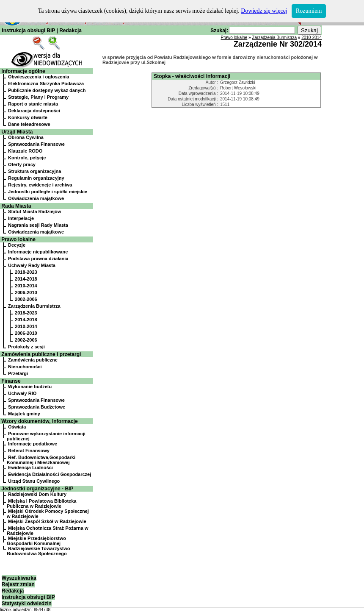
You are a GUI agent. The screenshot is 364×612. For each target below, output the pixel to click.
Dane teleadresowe (29, 124)
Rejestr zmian (18, 584)
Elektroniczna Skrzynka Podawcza (46, 83)
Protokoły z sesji (26, 347)
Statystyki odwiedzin (27, 604)
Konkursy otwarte (28, 117)
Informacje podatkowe (33, 444)
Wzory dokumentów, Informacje (39, 421)
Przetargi (18, 373)
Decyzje (17, 245)
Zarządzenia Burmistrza (34, 306)
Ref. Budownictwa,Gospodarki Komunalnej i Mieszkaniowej (41, 460)
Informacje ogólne (23, 71)
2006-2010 (26, 292)
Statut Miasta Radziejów (34, 211)
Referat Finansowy (29, 451)
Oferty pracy (22, 164)
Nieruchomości (25, 367)
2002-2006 (26, 299)
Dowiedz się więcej (264, 11)
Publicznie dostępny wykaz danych (47, 90)
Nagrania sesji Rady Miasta (38, 225)
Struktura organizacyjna (34, 171)
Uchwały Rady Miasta (32, 265)
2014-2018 (26, 279)
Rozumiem (309, 11)
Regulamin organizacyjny (36, 178)
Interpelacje (21, 218)
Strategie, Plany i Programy (38, 97)
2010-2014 (26, 286)
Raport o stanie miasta (33, 104)
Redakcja (70, 31)
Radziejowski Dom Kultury (37, 494)
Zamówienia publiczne (33, 360)
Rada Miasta (16, 206)
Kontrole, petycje (27, 158)
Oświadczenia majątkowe (36, 198)
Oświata (17, 427)
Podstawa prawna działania (38, 259)
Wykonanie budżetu (30, 387)
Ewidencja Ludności (30, 467)
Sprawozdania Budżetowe (37, 407)
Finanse (11, 381)
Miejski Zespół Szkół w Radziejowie (47, 521)
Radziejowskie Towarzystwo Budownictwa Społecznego (39, 551)
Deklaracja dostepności (34, 111)
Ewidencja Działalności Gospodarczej (50, 474)
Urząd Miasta (17, 132)
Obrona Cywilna (26, 137)
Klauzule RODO (25, 151)
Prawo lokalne (18, 239)
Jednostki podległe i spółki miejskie (48, 192)
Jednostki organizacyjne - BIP (37, 489)
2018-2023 (26, 272)
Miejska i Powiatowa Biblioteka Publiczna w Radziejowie (41, 504)
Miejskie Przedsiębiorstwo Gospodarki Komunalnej (36, 541)
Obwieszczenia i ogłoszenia (39, 77)
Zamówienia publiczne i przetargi (41, 354)
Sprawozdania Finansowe (36, 144)
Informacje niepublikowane (38, 252)
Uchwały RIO (22, 393)
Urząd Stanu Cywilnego (34, 481)
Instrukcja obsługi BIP (28, 31)
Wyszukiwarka (19, 578)
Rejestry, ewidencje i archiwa (40, 185)
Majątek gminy (24, 414)
